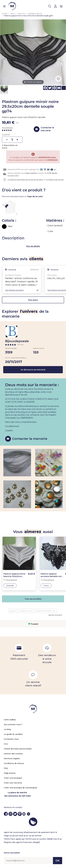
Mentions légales (12, 759)
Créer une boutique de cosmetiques (21, 788)
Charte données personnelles (18, 749)
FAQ (6, 768)
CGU (6, 744)
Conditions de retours (55, 179)
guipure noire (27, 611)
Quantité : (6, 135)
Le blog (7, 729)
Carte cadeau (10, 720)
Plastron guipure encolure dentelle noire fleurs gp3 (52, 575)
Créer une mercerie (13, 783)
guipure (13, 611)
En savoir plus (13, 175)
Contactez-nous (11, 739)
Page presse (10, 773)
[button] (22, 290)
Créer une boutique (13, 778)
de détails (35, 246)
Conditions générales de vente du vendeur (25, 179)
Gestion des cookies (13, 754)
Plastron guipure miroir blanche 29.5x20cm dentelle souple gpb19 (14, 575)
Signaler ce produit (55, 615)
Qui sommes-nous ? (13, 724)
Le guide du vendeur (13, 734)
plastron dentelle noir (46, 611)
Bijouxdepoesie (7, 128)
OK (58, 861)
